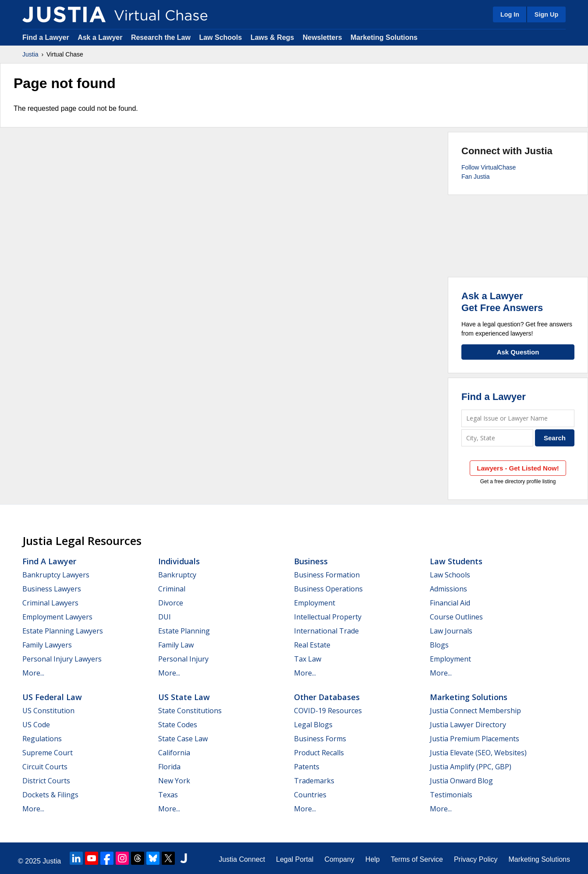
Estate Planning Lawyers (63, 631)
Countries (310, 795)
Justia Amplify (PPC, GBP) (471, 767)
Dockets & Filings (50, 795)
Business (311, 561)
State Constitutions (190, 711)
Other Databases (327, 697)
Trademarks (314, 781)
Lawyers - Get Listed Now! (518, 468)
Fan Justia (476, 177)
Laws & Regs (273, 37)
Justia (30, 54)
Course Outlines (456, 617)
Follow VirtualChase (489, 167)
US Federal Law (52, 697)
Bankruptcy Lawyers (56, 575)
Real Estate (312, 645)
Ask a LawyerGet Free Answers (502, 302)
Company (339, 859)
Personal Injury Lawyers (62, 659)
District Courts (46, 781)
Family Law (176, 645)
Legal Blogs (313, 725)
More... (33, 673)
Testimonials (451, 795)
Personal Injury (183, 659)
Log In (510, 14)
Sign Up (546, 14)
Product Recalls (319, 753)
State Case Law (183, 739)
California (174, 753)
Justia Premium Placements (475, 739)
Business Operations (328, 589)
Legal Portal (295, 859)
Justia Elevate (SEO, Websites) (478, 753)
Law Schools (220, 37)
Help (373, 859)
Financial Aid (450, 603)
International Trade (326, 631)
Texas (168, 795)
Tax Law (308, 659)
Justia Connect (242, 859)
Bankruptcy (177, 575)
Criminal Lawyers (50, 603)
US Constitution (48, 711)
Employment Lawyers (57, 617)
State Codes (178, 725)
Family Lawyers (47, 645)
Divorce (171, 603)
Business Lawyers (52, 589)
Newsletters (322, 37)
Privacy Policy (476, 859)
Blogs (439, 645)
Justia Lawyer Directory (468, 725)
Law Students (456, 561)
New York (174, 781)
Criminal (172, 589)
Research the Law (161, 37)
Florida (169, 767)
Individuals (179, 561)
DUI (165, 617)
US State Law (184, 697)
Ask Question (518, 352)
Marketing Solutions (384, 37)
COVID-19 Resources (328, 711)
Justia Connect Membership (475, 711)
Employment (315, 603)
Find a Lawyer (46, 37)
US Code (36, 725)
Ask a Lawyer (101, 37)
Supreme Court (48, 753)
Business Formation (327, 575)
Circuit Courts (45, 767)
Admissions (448, 589)
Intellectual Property (328, 617)
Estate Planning (184, 631)
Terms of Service (417, 859)
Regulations (42, 739)
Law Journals (451, 631)
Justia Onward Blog (461, 781)
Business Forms (320, 739)
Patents (307, 767)
